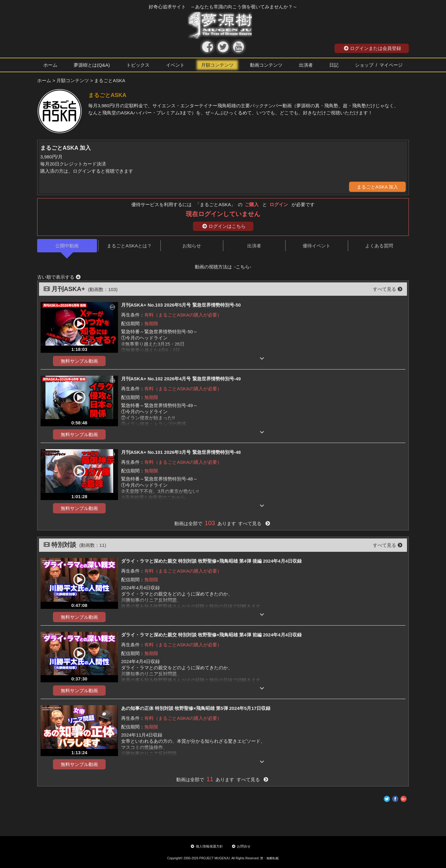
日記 (334, 65)
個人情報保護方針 (207, 846)
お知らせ (192, 246)
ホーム (50, 65)
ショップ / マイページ (379, 65)
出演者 (306, 65)
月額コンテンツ (217, 65)
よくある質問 (379, 246)
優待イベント (317, 246)
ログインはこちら (224, 226)
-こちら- (243, 267)
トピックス (138, 65)
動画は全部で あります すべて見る (222, 523)
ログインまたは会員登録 (372, 48)
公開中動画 (67, 246)
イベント (175, 65)
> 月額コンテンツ (71, 80)
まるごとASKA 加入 (377, 187)
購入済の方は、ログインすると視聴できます (87, 171)
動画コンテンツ (266, 65)
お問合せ (241, 846)
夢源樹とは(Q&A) (92, 65)
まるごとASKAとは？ (129, 246)
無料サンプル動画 (79, 361)
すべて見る (388, 289)
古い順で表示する (59, 277)
